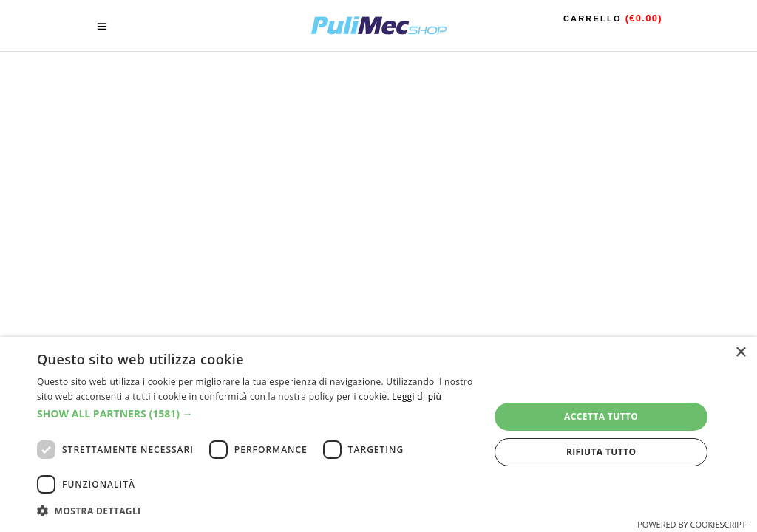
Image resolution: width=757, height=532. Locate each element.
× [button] (740, 353)
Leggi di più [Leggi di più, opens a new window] (417, 396)
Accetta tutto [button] (601, 416)
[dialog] (378, 434)
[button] (257, 414)
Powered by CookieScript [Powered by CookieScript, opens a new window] (692, 524)
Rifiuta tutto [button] (601, 452)
